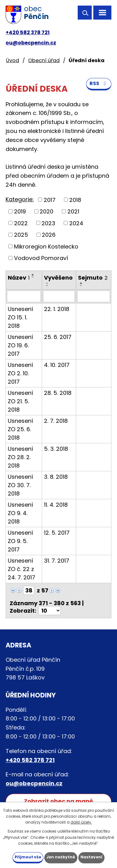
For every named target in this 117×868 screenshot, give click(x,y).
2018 (75, 200)
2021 (73, 211)
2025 (21, 235)
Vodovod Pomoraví (41, 258)
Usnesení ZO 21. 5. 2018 (20, 401)
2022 (21, 223)
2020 (46, 211)
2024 (76, 223)
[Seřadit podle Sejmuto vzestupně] (81, 283)
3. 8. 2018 (56, 477)
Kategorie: (20, 199)
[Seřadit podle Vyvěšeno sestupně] (47, 286)
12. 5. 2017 (57, 533)
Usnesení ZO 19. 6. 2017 (20, 345)
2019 (20, 211)
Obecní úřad (44, 60)
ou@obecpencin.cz (31, 43)
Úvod (12, 60)
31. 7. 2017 (57, 561)
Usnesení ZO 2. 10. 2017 (20, 373)
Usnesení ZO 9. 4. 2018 (20, 513)
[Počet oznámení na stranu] (50, 611)
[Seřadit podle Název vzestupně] (33, 275)
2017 (50, 200)
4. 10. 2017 (57, 365)
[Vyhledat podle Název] (24, 296)
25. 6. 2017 (58, 337)
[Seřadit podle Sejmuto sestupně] (81, 286)
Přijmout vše (28, 857)
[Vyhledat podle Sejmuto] (94, 296)
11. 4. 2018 (56, 505)
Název (19, 278)
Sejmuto (93, 278)
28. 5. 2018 (58, 393)
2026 (49, 235)
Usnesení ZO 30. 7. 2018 (20, 485)
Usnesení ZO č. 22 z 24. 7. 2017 (22, 569)
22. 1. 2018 (57, 309)
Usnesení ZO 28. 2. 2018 (20, 457)
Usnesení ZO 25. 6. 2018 (20, 429)
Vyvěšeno (58, 278)
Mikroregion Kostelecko (46, 246)
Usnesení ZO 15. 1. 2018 (20, 317)
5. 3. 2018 (56, 449)
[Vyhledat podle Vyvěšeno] (59, 296)
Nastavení (91, 857)
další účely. (81, 822)
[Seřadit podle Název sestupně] (33, 277)
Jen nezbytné (61, 857)
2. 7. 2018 (56, 421)
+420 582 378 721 (28, 32)
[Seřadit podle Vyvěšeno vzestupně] (47, 283)
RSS (99, 83)
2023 (48, 223)
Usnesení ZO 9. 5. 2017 (20, 541)
